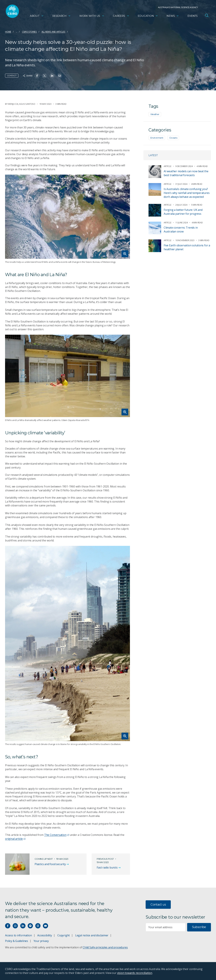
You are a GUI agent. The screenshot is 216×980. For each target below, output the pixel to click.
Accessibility (45, 935)
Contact (12, 76)
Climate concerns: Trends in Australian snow (181, 230)
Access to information (18, 935)
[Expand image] (67, 217)
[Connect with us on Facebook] (8, 926)
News (173, 16)
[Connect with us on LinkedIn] (23, 926)
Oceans (173, 138)
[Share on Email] (60, 76)
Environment (157, 138)
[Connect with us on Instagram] (15, 926)
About (37, 16)
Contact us (158, 905)
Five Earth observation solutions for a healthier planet (187, 247)
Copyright (64, 935)
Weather (155, 114)
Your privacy (41, 941)
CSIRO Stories (29, 32)
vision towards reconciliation (135, 973)
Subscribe (199, 927)
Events (193, 16)
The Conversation (57, 835)
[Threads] (38, 926)
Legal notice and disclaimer (92, 935)
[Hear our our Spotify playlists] (30, 926)
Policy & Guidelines (17, 941)
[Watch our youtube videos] (45, 926)
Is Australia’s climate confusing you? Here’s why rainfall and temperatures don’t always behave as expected (187, 193)
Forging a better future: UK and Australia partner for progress (183, 212)
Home (8, 32)
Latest (153, 155)
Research (62, 16)
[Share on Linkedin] (52, 76)
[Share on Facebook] (37, 76)
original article (15, 839)
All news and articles (53, 32)
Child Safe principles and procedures (105, 947)
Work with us (92, 16)
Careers (121, 16)
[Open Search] (207, 16)
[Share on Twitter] (44, 76)
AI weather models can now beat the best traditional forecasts (186, 173)
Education (148, 16)
